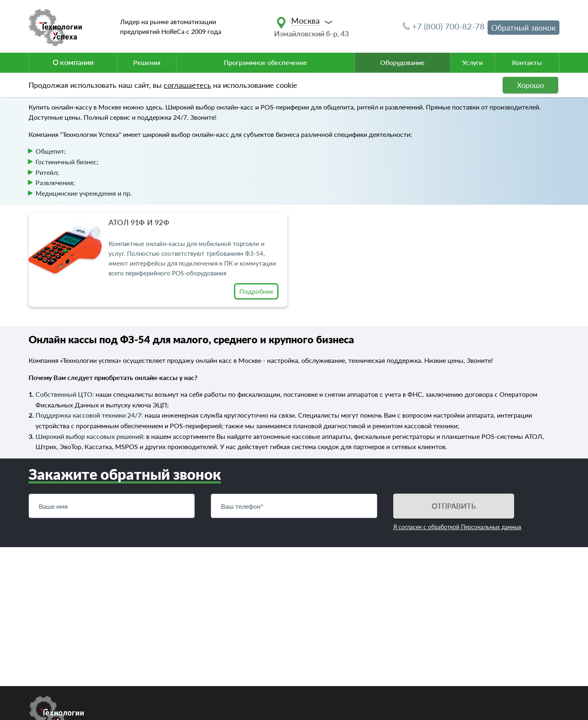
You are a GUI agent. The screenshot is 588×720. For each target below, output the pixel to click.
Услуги (472, 62)
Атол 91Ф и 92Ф (139, 222)
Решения (147, 62)
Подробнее (256, 291)
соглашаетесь (187, 85)
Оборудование (402, 62)
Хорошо (530, 85)
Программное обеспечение (265, 62)
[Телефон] (294, 506)
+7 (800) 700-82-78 (444, 26)
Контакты (527, 62)
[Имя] (112, 506)
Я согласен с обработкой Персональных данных (457, 527)
